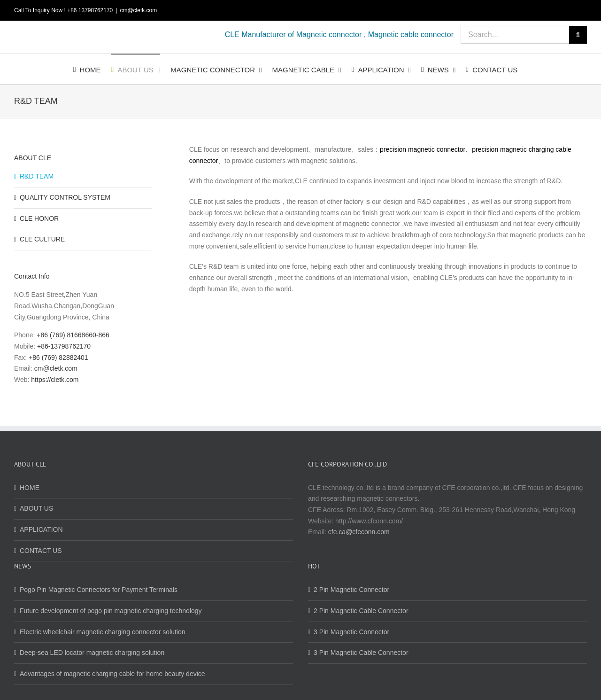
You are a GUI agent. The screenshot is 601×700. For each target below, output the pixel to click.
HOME (30, 488)
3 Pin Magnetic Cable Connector (361, 653)
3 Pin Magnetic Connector (351, 632)
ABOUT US (36, 508)
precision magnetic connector (423, 149)
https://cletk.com (55, 380)
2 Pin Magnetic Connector (351, 590)
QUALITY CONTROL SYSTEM (65, 197)
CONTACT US (41, 551)
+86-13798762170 (64, 346)
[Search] (578, 35)
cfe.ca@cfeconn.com (359, 532)
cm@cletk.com (138, 10)
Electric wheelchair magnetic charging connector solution (103, 632)
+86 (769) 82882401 (58, 358)
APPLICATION (41, 529)
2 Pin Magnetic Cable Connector (361, 611)
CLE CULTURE (42, 239)
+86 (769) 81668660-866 (73, 335)
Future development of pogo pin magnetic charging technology (111, 611)
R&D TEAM (37, 176)
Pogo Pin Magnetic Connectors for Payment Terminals (99, 590)
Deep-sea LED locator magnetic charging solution (92, 653)
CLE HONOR (39, 218)
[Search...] (515, 35)
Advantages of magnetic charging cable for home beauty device (112, 674)
